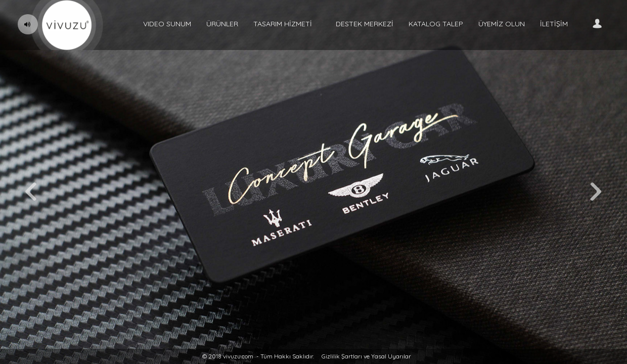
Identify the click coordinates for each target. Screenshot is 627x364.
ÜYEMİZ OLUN (502, 24)
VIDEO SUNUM (167, 24)
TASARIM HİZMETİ (283, 24)
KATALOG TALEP (436, 24)
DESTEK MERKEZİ (365, 24)
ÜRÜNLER (222, 24)
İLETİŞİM (554, 24)
